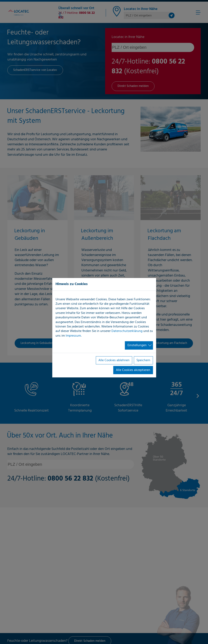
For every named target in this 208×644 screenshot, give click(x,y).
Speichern (143, 360)
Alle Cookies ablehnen (114, 360)
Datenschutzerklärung (127, 331)
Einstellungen (137, 345)
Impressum (73, 336)
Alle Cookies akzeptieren (133, 370)
